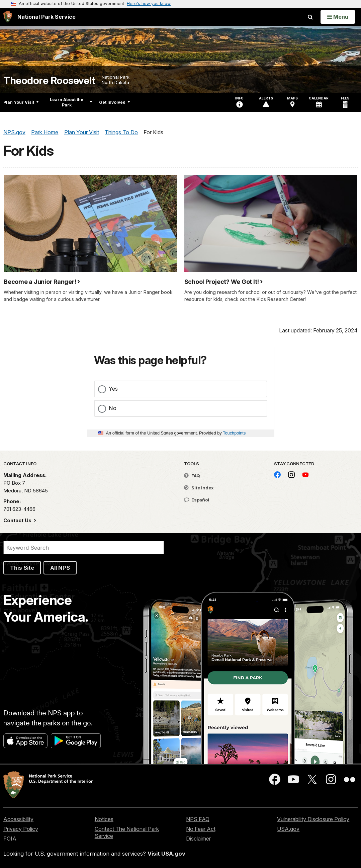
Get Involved (115, 102)
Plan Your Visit (21, 102)
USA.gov (288, 829)
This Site (22, 568)
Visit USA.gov (166, 854)
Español (197, 500)
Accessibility (18, 819)
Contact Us (18, 520)
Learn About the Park (71, 102)
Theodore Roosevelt (49, 81)
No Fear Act (201, 829)
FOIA (10, 839)
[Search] (84, 548)
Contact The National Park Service (127, 832)
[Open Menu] (338, 17)
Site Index (199, 488)
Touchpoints (234, 433)
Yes (113, 389)
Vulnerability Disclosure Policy (313, 819)
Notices (104, 819)
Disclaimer (198, 839)
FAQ (192, 476)
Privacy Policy (21, 829)
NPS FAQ (198, 819)
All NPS (60, 568)
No (113, 408)
